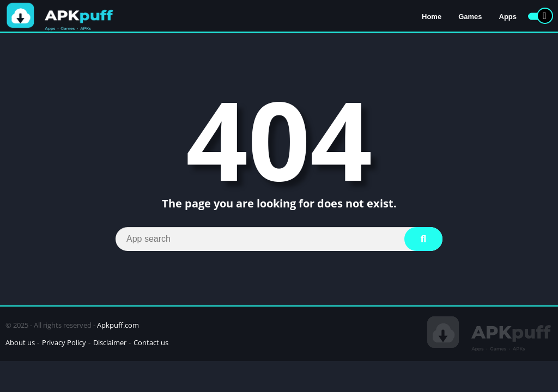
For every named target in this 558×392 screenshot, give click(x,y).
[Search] (279, 239)
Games (470, 17)
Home (432, 17)
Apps (508, 17)
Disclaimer (110, 342)
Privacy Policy (64, 342)
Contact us (151, 342)
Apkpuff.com (118, 325)
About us (20, 342)
